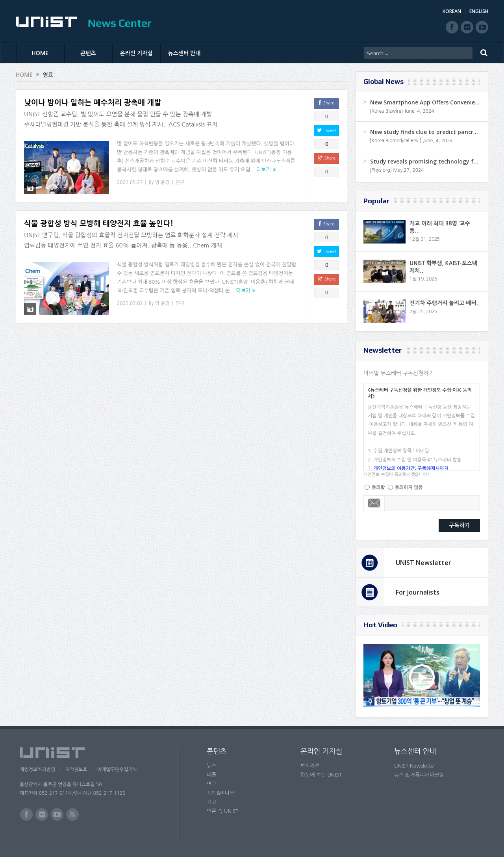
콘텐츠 (88, 53)
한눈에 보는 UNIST (321, 775)
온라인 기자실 (136, 53)
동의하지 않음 (409, 487)
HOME (40, 53)
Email (374, 503)
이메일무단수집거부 (117, 770)
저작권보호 (76, 770)
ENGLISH (479, 11)
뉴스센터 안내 (184, 53)
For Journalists (418, 592)
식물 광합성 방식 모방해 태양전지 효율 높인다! (99, 219)
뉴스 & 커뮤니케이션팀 (419, 775)
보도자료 (310, 766)
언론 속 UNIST (222, 811)
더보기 (264, 170)
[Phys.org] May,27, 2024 (397, 170)
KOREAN (452, 11)
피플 (211, 775)
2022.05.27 (130, 182)
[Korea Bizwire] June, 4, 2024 (402, 111)
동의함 (378, 487)
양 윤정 (162, 182)
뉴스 (211, 766)
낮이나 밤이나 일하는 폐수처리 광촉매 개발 (93, 103)
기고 (211, 802)
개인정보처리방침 (37, 770)
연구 (180, 182)
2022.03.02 (130, 298)
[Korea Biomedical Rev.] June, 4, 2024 (411, 141)
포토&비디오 (221, 793)
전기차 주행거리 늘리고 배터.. (445, 303)
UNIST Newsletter (423, 563)
